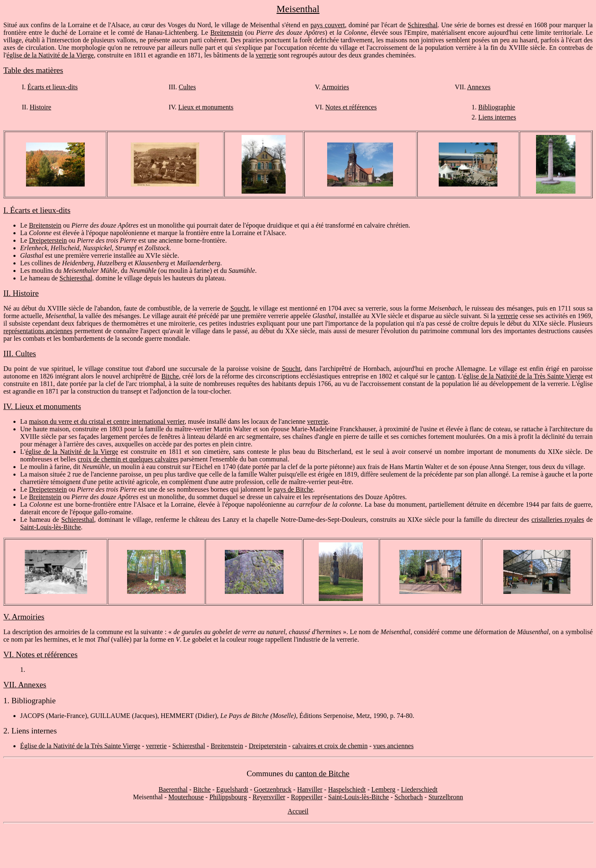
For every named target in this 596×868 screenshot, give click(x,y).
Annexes (479, 87)
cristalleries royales (558, 520)
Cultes (187, 87)
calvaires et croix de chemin (330, 746)
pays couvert (328, 25)
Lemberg (383, 789)
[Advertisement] (298, 846)
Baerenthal (173, 789)
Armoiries (335, 87)
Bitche (170, 376)
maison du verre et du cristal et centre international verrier (107, 421)
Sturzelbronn (446, 797)
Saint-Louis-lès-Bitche (51, 527)
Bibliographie (497, 107)
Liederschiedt (419, 789)
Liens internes (497, 117)
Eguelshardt (232, 789)
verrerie (266, 55)
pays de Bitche (293, 489)
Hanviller (310, 789)
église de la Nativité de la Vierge (50, 55)
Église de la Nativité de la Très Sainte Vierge (80, 746)
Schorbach (409, 797)
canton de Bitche (322, 773)
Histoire (41, 107)
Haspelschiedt (347, 789)
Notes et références (351, 107)
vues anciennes (393, 746)
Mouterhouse (186, 797)
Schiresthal (423, 25)
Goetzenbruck (273, 789)
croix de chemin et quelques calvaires (128, 459)
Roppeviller (307, 797)
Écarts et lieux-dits (52, 87)
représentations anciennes (38, 331)
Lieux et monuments (206, 107)
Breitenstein (227, 32)
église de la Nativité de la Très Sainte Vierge (523, 376)
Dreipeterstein (48, 240)
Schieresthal (76, 278)
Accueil (298, 811)
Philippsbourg (228, 797)
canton (446, 376)
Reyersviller (269, 797)
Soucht (239, 308)
